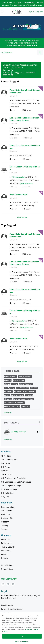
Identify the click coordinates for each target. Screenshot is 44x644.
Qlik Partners (7, 511)
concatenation (19, 380)
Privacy (4, 554)
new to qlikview (10, 377)
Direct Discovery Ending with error (25, 168)
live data (34, 388)
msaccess (8, 392)
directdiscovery (23, 388)
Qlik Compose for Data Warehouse (16, 482)
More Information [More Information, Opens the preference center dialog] (22, 641)
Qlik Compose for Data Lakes (14, 478)
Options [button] (40, 53)
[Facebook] (13, 584)
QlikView (13, 96)
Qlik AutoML (6, 467)
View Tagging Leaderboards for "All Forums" (22, 422)
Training (4, 526)
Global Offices (7, 565)
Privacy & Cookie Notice (12, 609)
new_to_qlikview (25, 377)
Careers (4, 558)
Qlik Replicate (7, 474)
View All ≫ (22, 217)
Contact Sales (7, 569)
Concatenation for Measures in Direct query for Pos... (24, 119)
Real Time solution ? (19, 195)
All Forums (21, 26)
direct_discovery (26, 384)
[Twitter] (3, 584)
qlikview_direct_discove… (14, 403)
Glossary (5, 522)
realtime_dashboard (12, 406)
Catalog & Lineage (9, 489)
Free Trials (6, 514)
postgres (29, 395)
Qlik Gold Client (8, 493)
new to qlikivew (17, 395)
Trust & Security (8, 547)
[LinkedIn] (8, 584)
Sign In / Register (36, 12)
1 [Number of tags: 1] (40, 432)
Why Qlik (5, 497)
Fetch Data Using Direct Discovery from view (25, 91)
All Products (6, 456)
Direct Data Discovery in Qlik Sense (25, 147)
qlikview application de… (24, 399)
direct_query (9, 388)
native (7, 395)
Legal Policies (7, 605)
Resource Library (8, 507)
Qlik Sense (6, 463)
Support (5, 529)
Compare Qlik (7, 518)
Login (32, 2)
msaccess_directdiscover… (25, 392)
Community (8, 70)
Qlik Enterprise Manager (11, 486)
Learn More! (32, 45)
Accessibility (6, 551)
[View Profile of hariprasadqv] (20, 177)
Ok (22, 636)
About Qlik (6, 539)
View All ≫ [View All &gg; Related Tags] (8, 413)
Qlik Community (9, 579)
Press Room (6, 543)
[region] (22, 628)
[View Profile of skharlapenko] (28, 183)
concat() (8, 380)
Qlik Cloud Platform (9, 460)
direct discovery (11, 384)
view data (26, 406)
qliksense (8, 399)
